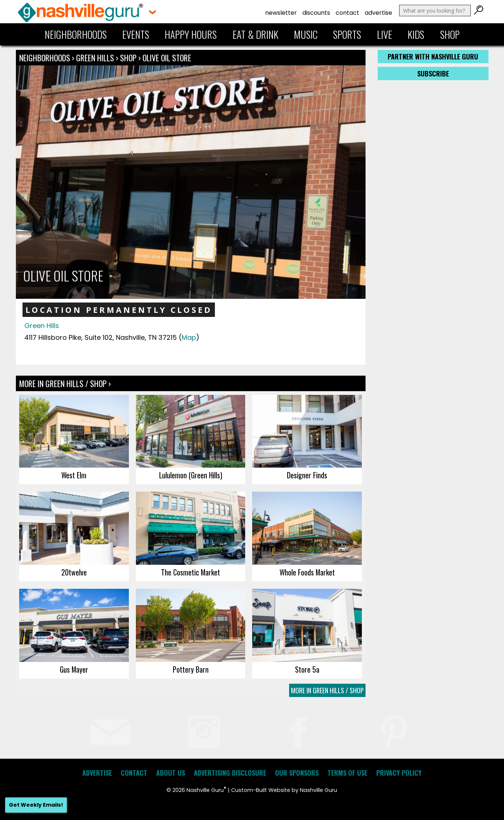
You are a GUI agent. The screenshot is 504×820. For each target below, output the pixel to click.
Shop (450, 34)
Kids (416, 34)
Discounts (316, 13)
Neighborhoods (76, 34)
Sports (347, 34)
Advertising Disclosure (230, 773)
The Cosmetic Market (191, 572)
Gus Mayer (74, 669)
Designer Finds (307, 475)
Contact (347, 13)
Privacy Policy (399, 773)
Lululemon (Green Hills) (191, 475)
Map (189, 337)
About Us (171, 773)
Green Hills (96, 58)
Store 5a (307, 669)
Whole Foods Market (307, 572)
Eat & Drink (256, 34)
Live (385, 34)
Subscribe (433, 74)
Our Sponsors (297, 773)
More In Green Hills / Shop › (65, 383)
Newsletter (281, 13)
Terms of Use (347, 773)
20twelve (74, 572)
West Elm (74, 475)
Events (136, 34)
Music (306, 34)
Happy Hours (191, 34)
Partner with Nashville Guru (433, 57)
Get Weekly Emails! (36, 805)
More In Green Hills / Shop (327, 690)
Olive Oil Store (167, 58)
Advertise (378, 13)
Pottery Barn (191, 669)
